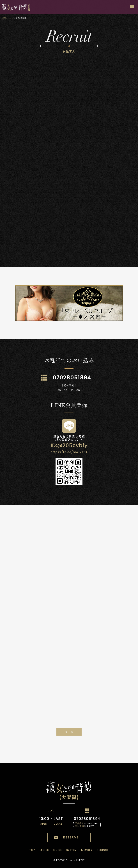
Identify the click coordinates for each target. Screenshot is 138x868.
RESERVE (71, 837)
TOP (32, 850)
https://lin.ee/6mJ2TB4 (69, 452)
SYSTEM (72, 850)
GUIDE (57, 850)
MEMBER (87, 850)
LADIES (44, 850)
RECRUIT (103, 850)
